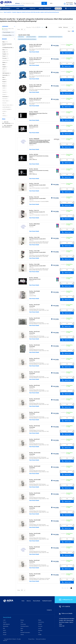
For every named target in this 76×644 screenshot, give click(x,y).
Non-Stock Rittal (32, 225)
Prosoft (5, 635)
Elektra (40, 620)
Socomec (40, 626)
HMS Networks (6, 624)
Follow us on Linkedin (66, 613)
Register (71, 4)
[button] (52, 3)
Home (1, 12)
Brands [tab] (4, 39)
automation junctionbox (31, 37)
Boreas (22, 620)
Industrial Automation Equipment (56, 37)
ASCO (4, 630)
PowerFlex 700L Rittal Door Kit (35, 46)
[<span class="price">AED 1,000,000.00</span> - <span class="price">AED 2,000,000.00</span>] (3, 125)
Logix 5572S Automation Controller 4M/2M (37, 185)
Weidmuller (6, 626)
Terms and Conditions (41, 639)
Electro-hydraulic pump (34, 127)
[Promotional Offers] (9, 35)
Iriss (39, 632)
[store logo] (6, 3)
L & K (4, 620)
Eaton (22, 628)
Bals (4, 628)
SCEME (40, 635)
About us (29, 601)
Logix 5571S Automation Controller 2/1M (37, 212)
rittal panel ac (21, 37)
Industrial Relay (32, 293)
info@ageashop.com (66, 600)
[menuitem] (7, 9)
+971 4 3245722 (65, 607)
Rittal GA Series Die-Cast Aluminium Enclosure (27, 39)
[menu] (38, 9)
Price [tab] (4, 119)
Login (67, 4)
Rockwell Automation (25, 632)
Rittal (22, 630)
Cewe (22, 622)
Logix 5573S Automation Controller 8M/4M (37, 199)
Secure (5, 622)
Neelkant (40, 630)
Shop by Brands (36, 601)
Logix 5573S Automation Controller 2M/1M (37, 239)
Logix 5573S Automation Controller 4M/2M (37, 266)
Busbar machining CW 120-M (35, 279)
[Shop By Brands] (8, 32)
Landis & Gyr (41, 622)
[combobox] (30, 3)
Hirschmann (23, 624)
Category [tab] (5, 26)
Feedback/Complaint (47, 601)
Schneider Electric (25, 626)
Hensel (22, 635)
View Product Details (34, 52)
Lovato (40, 628)
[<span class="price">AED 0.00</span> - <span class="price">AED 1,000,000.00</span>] (3, 122)
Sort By (60, 27)
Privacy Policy (31, 639)
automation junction (42, 37)
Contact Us (49, 610)
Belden (5, 632)
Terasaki (40, 624)
